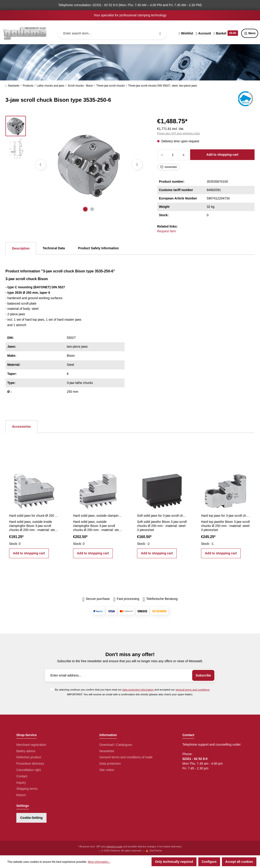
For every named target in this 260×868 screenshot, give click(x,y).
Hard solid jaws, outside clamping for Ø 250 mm (98, 516)
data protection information (138, 690)
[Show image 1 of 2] (85, 209)
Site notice (107, 770)
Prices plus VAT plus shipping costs (179, 133)
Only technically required (174, 862)
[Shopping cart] (226, 33)
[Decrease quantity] (162, 155)
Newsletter (107, 751)
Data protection (110, 764)
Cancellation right (29, 770)
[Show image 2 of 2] (92, 209)
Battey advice (26, 751)
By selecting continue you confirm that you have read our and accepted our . (132, 690)
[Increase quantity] (184, 155)
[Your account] (203, 33)
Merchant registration (31, 745)
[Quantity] (173, 155)
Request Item (167, 231)
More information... (99, 862)
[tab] (21, 248)
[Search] (160, 33)
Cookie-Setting (31, 818)
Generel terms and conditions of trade (126, 757)
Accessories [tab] (21, 427)
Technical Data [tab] (54, 248)
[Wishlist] (186, 33)
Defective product (29, 757)
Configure (209, 862)
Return (21, 795)
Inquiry (21, 783)
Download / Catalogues (116, 745)
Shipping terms (27, 789)
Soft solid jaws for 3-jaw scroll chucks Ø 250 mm (162, 516)
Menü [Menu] (250, 33)
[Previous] (40, 165)
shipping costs (114, 846)
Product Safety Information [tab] (98, 248)
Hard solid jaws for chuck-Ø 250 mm (34, 516)
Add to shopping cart (222, 155)
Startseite (12, 86)
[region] (76, 165)
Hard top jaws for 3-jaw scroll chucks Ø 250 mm (226, 516)
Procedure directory (30, 764)
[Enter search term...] (112, 33)
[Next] (137, 165)
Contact (22, 776)
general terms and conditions (193, 690)
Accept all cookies (239, 862)
